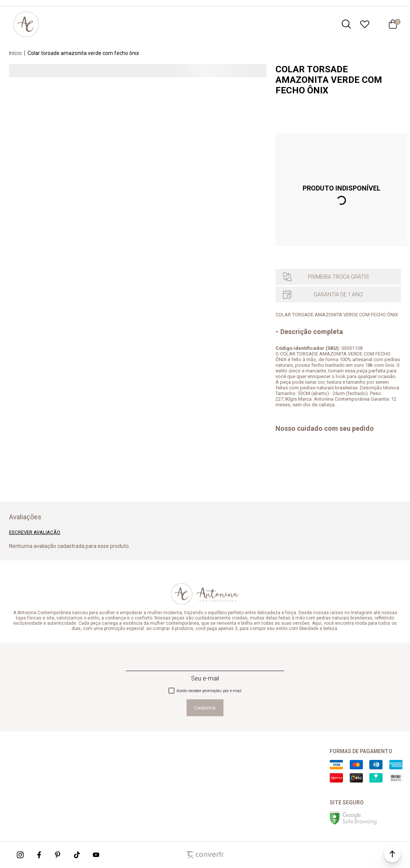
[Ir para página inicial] (15, 53)
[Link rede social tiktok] (77, 855)
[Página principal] (26, 24)
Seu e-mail (205, 678)
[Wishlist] (365, 24)
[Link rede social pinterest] (58, 855)
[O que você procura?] (346, 24)
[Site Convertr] (205, 855)
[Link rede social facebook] (40, 855)
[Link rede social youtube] (96, 855)
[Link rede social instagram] (21, 855)
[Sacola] (393, 24)
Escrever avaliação (35, 532)
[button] (392, 854)
